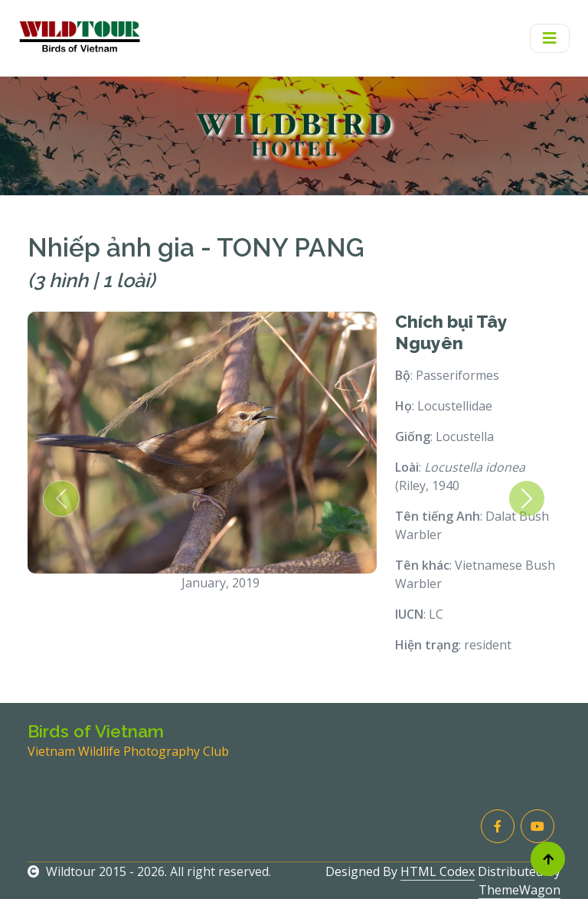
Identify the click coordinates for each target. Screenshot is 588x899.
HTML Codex (438, 871)
